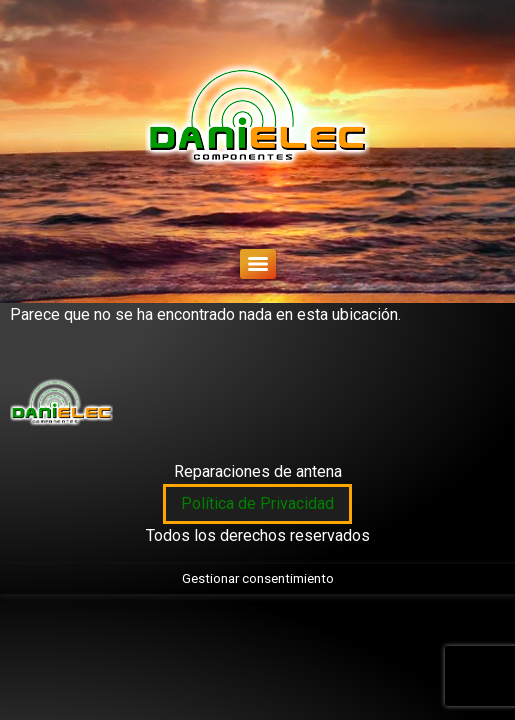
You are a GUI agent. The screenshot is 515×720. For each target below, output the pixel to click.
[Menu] (258, 264)
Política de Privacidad (257, 503)
